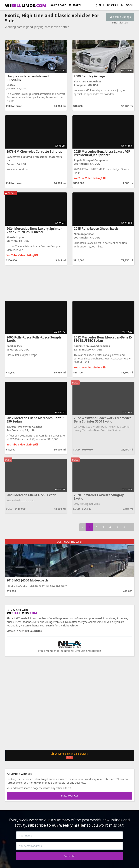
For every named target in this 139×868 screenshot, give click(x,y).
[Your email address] (69, 846)
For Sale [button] (58, 5)
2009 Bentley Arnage (89, 76)
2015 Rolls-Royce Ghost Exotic (96, 229)
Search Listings (120, 17)
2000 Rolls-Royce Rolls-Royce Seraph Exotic (34, 339)
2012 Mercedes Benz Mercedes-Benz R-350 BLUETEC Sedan (103, 339)
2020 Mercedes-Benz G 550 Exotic (31, 495)
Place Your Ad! (69, 796)
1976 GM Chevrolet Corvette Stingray (35, 152)
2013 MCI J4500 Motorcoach (27, 580)
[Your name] (69, 835)
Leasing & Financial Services (69, 755)
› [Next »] (131, 527)
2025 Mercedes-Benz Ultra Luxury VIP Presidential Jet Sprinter (102, 153)
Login (127, 5)
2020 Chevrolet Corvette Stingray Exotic (99, 497)
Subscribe (69, 856)
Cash (113, 5)
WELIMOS (26, 5)
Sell (100, 5)
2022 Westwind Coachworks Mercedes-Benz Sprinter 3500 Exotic (103, 420)
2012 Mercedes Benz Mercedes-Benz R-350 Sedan (36, 420)
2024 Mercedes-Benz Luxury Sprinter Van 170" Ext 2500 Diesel (34, 230)
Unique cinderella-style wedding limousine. (31, 78)
